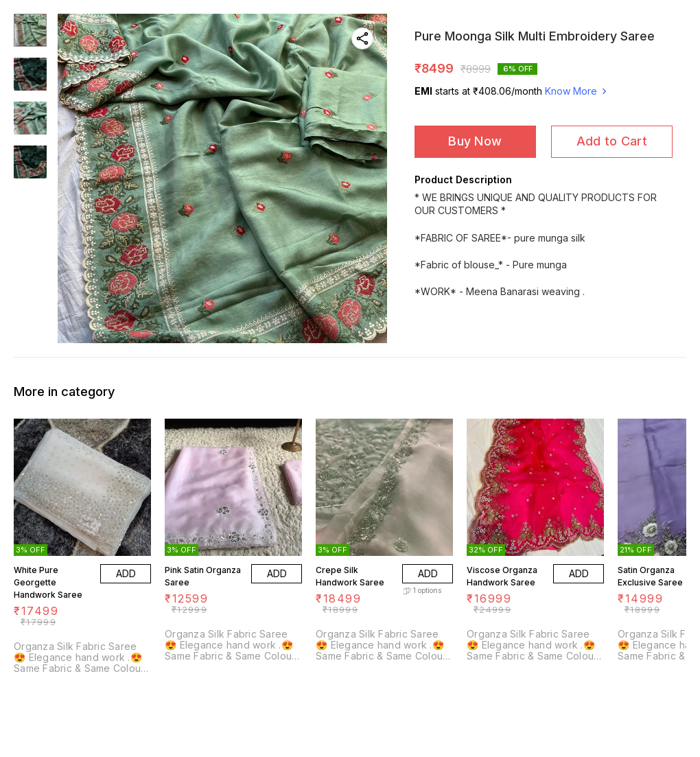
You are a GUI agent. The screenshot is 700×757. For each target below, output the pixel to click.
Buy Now (475, 141)
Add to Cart (612, 141)
